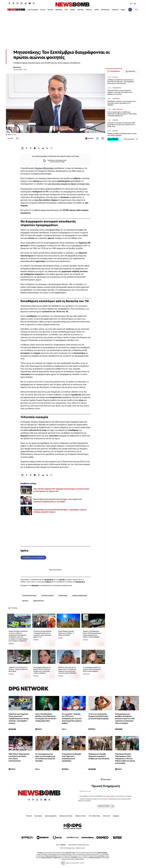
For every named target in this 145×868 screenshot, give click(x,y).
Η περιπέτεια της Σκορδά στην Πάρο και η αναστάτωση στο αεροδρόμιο (71, 757)
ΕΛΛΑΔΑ (39, 10)
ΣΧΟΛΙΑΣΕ (89, 138)
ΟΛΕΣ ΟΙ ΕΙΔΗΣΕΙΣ (29, 10)
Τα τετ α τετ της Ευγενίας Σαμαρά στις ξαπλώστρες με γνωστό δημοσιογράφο (98, 716)
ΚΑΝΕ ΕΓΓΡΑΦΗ (106, 806)
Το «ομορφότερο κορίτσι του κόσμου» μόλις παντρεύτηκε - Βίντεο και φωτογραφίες (92, 669)
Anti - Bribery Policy (94, 816)
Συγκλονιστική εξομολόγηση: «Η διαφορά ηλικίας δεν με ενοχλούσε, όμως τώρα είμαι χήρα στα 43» (42, 634)
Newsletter (35, 585)
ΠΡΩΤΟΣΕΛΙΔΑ (102, 10)
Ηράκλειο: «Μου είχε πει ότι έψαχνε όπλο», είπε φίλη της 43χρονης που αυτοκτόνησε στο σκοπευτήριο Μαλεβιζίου (67, 670)
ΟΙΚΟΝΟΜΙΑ (55, 10)
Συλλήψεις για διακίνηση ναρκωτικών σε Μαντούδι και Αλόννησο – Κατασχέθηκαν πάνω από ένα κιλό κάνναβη (121, 82)
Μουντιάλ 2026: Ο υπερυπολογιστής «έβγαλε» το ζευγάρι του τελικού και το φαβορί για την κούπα (120, 92)
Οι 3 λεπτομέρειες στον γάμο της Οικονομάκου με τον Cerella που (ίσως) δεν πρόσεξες (45, 757)
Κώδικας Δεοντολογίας (66, 816)
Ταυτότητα (29, 816)
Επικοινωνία (107, 816)
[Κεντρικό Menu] (136, 10)
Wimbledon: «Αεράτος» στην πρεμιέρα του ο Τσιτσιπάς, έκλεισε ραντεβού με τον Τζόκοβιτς (122, 103)
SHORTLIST (112, 10)
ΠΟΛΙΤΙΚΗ (46, 10)
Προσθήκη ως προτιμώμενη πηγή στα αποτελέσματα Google (55, 161)
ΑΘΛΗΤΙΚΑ (77, 10)
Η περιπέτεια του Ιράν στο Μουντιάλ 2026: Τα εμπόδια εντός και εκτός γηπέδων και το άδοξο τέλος (121, 125)
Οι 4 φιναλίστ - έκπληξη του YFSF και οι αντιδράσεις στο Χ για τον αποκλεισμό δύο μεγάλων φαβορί (72, 719)
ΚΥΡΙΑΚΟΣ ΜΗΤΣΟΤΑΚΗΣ (29, 596)
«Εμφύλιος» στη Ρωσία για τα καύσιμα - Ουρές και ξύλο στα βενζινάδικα (18, 669)
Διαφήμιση (116, 816)
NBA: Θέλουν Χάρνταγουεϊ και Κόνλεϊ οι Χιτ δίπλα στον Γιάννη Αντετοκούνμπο (19, 757)
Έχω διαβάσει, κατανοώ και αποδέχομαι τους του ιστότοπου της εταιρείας (106, 796)
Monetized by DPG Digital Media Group (79, 845)
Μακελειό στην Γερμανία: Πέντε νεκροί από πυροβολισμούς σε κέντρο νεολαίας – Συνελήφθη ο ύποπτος (19, 719)
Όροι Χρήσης (38, 816)
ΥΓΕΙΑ (62, 10)
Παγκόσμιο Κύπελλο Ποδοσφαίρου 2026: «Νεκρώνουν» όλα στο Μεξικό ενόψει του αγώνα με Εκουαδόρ (125, 759)
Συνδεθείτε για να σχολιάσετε (33, 558)
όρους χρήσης (110, 796)
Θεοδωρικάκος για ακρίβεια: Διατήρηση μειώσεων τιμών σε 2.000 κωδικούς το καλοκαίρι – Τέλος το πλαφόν (125, 719)
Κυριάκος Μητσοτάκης (44, 168)
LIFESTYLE (85, 10)
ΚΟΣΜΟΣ (69, 10)
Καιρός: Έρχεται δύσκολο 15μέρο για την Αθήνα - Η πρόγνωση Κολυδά (66, 633)
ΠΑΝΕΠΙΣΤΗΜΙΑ (63, 596)
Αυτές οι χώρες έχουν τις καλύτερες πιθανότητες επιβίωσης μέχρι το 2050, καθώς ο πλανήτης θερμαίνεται (122, 114)
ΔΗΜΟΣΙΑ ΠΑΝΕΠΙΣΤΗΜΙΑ (80, 596)
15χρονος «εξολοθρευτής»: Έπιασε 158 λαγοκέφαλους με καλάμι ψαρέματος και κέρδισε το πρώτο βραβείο (92, 634)
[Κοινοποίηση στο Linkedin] (43, 148)
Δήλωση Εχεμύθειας (51, 816)
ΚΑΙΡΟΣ (93, 10)
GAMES (119, 10)
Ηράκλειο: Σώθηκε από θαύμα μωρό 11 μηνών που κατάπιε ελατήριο (122, 134)
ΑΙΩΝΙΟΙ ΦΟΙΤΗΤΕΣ (38, 601)
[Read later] (103, 138)
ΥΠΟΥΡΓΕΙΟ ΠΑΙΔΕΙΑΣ (47, 596)
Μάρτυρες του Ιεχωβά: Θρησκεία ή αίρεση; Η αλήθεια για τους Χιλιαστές (99, 756)
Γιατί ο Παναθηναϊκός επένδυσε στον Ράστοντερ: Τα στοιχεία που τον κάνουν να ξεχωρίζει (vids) (46, 717)
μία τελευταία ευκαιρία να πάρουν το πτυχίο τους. (69, 184)
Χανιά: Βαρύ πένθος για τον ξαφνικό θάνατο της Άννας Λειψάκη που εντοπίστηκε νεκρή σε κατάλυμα (42, 670)
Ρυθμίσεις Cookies (80, 816)
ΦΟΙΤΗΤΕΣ (25, 601)
